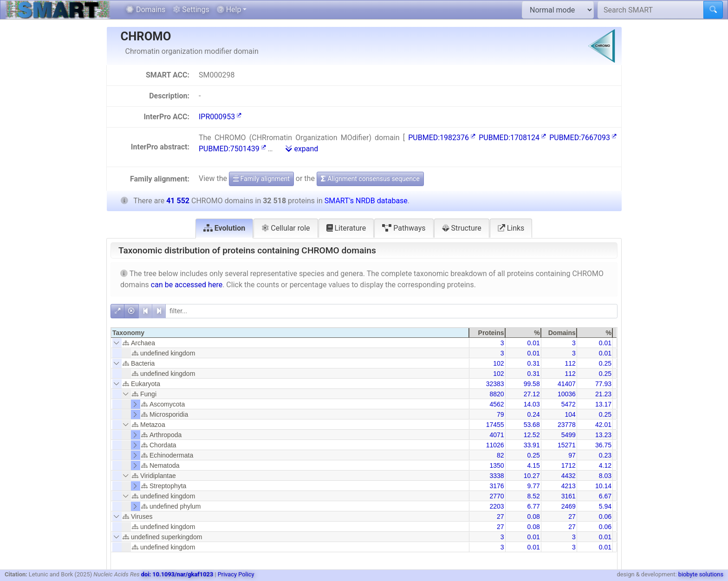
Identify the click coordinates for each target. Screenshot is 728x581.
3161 (569, 496)
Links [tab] (511, 228)
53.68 (532, 425)
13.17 (603, 404)
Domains (146, 10)
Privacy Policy (236, 574)
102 (498, 363)
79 (500, 414)
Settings (191, 10)
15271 (567, 445)
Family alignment (261, 179)
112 (570, 363)
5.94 (605, 506)
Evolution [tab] (224, 228)
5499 (569, 435)
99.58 (532, 384)
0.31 (533, 363)
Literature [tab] (346, 228)
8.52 (533, 496)
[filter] (391, 311)
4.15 (533, 465)
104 (570, 414)
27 (500, 516)
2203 (497, 506)
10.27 (532, 476)
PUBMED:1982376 (442, 138)
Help (229, 10)
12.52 (532, 435)
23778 (567, 425)
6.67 (605, 496)
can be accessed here (187, 285)
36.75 (603, 445)
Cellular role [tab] (286, 228)
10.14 (603, 486)
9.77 (533, 486)
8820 (497, 394)
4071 (497, 435)
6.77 (533, 506)
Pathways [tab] (404, 228)
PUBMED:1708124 (512, 138)
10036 (567, 394)
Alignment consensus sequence (370, 179)
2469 (569, 506)
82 (500, 455)
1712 (569, 465)
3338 (497, 476)
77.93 (603, 384)
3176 (497, 486)
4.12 (605, 465)
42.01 (603, 425)
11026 (495, 445)
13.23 (603, 435)
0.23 (605, 455)
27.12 (532, 394)
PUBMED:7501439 (232, 149)
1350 (497, 465)
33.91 (532, 445)
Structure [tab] (462, 228)
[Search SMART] (651, 10)
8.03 (605, 476)
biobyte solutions (701, 574)
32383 (495, 384)
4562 (497, 404)
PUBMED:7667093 (583, 138)
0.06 (605, 516)
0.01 (533, 343)
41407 (567, 384)
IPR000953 (220, 117)
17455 (495, 425)
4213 (569, 486)
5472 (569, 404)
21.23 (603, 394)
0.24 (533, 414)
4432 (569, 476)
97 (572, 455)
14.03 (532, 404)
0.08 (533, 516)
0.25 (605, 363)
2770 (497, 496)
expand (302, 149)
